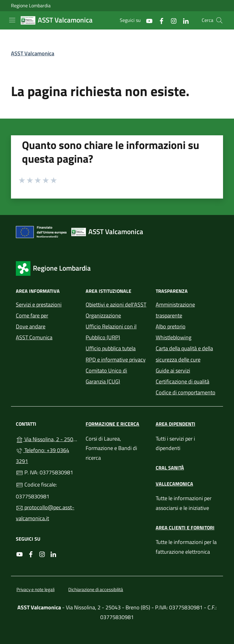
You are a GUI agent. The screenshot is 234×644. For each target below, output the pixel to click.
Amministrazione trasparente (175, 310)
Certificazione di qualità (183, 381)
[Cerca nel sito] (219, 20)
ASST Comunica (34, 337)
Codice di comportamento (186, 392)
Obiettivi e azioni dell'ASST (116, 305)
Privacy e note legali (35, 589)
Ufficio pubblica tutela (111, 348)
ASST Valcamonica (33, 53)
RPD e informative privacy (116, 360)
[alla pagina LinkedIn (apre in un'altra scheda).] (183, 20)
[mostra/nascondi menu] (12, 20)
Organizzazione (103, 315)
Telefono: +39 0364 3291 (43, 456)
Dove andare (31, 326)
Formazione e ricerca (112, 424)
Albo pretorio (171, 326)
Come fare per (32, 315)
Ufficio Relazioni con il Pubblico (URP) (111, 332)
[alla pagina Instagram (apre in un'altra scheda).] (171, 20)
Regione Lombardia (31, 6)
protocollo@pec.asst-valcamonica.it (45, 513)
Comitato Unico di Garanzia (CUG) (106, 376)
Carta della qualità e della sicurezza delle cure (184, 354)
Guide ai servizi (173, 370)
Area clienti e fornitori (185, 528)
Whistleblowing (174, 337)
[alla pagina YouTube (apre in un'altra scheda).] (147, 20)
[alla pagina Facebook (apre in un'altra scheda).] (159, 20)
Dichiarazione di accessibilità (96, 589)
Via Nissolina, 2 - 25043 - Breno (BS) (47, 439)
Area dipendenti (175, 424)
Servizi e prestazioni (39, 305)
